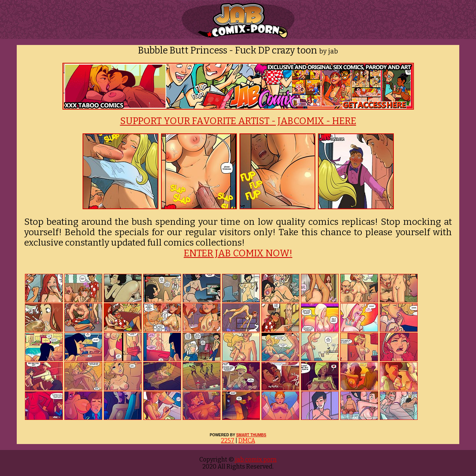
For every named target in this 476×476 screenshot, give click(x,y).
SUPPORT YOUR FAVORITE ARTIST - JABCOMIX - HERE (238, 121)
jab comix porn (255, 459)
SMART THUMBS (251, 435)
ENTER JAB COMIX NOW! (238, 253)
